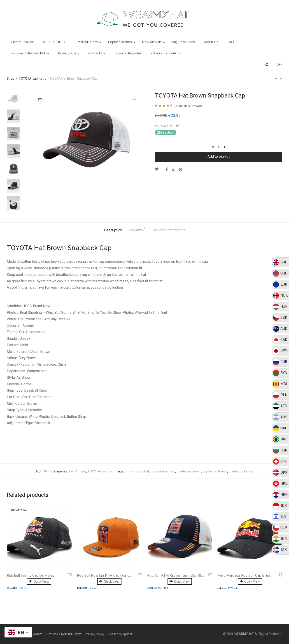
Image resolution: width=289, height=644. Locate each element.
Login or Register (120, 634)
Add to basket (219, 157)
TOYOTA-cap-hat (31, 79)
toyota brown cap (163, 471)
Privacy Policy (95, 634)
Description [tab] (113, 230)
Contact (37, 634)
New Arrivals (77, 471)
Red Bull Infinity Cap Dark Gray (31, 575)
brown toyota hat (137, 471)
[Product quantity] (219, 147)
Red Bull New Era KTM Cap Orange (104, 575)
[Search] (267, 65)
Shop (10, 79)
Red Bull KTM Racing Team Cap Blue (176, 575)
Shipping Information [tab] (169, 230)
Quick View (39, 581)
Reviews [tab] (137, 229)
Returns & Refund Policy (64, 634)
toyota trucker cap (241, 471)
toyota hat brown (215, 471)
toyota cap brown (189, 471)
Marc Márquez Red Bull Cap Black (244, 575)
